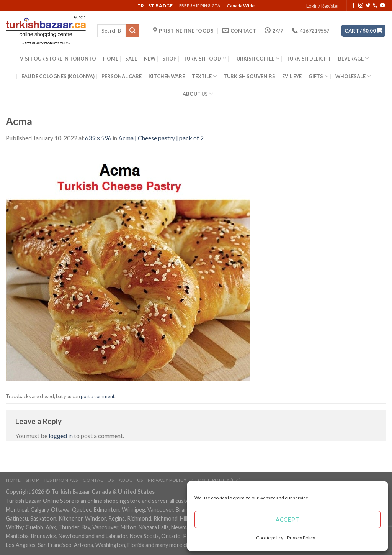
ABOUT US (198, 94)
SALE (131, 59)
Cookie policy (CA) (216, 480)
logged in (61, 436)
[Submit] (132, 31)
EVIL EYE (292, 76)
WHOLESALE (353, 76)
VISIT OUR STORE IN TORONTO (58, 59)
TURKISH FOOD (205, 58)
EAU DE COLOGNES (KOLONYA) (58, 76)
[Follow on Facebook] (353, 6)
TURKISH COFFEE (256, 58)
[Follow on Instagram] (361, 6)
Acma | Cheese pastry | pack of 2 (161, 138)
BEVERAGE (353, 58)
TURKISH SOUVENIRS (249, 76)
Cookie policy (270, 538)
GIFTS (318, 76)
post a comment (98, 396)
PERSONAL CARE (122, 76)
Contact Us (98, 480)
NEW (150, 59)
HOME (111, 59)
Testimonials (61, 480)
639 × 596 (98, 138)
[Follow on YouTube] (382, 6)
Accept (287, 519)
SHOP (169, 59)
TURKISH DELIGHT (309, 59)
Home (13, 480)
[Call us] (375, 6)
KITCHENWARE (167, 76)
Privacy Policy (301, 538)
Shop (32, 480)
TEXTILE (204, 76)
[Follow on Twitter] (368, 6)
